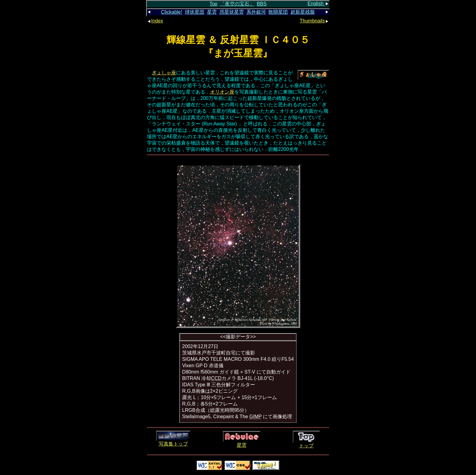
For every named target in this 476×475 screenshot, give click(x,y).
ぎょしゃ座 (164, 73)
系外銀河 (256, 12)
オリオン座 (222, 92)
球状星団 (195, 12)
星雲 (212, 12)
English (318, 3)
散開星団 (278, 12)
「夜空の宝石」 (237, 4)
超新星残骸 (303, 12)
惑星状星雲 (232, 12)
